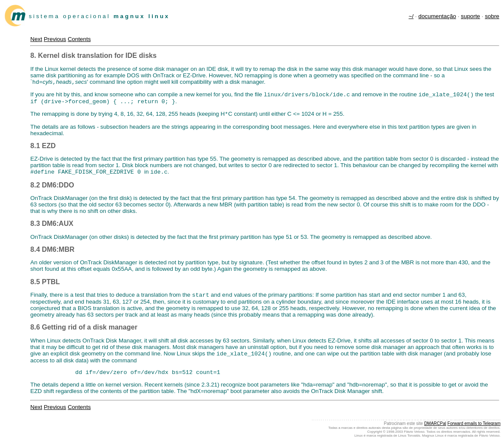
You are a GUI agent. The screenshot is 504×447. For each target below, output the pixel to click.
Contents (79, 39)
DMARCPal (435, 430)
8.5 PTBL (45, 286)
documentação (437, 16)
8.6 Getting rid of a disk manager (84, 332)
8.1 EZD (43, 149)
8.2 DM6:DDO (52, 189)
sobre (492, 16)
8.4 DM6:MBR (52, 254)
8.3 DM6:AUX (52, 228)
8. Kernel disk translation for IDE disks (93, 55)
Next (36, 39)
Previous (55, 39)
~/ (411, 16)
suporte (470, 16)
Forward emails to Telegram (474, 430)
